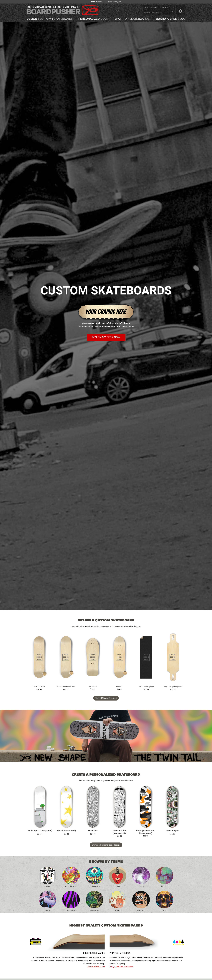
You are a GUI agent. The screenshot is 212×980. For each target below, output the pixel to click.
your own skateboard (49, 19)
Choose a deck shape (96, 966)
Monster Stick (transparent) (119, 832)
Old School (93, 687)
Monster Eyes (172, 831)
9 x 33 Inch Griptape (146, 687)
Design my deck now (106, 337)
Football (119, 687)
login (171, 7)
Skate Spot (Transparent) (40, 831)
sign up (163, 7)
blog (171, 19)
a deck (93, 19)
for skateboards (132, 19)
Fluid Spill (93, 831)
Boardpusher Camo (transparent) (146, 832)
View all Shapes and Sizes (106, 698)
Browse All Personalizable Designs (106, 845)
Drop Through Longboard (173, 687)
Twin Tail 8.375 (39, 687)
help (146, 7)
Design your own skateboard (121, 966)
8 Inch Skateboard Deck (66, 687)
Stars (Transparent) (66, 831)
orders (154, 7)
